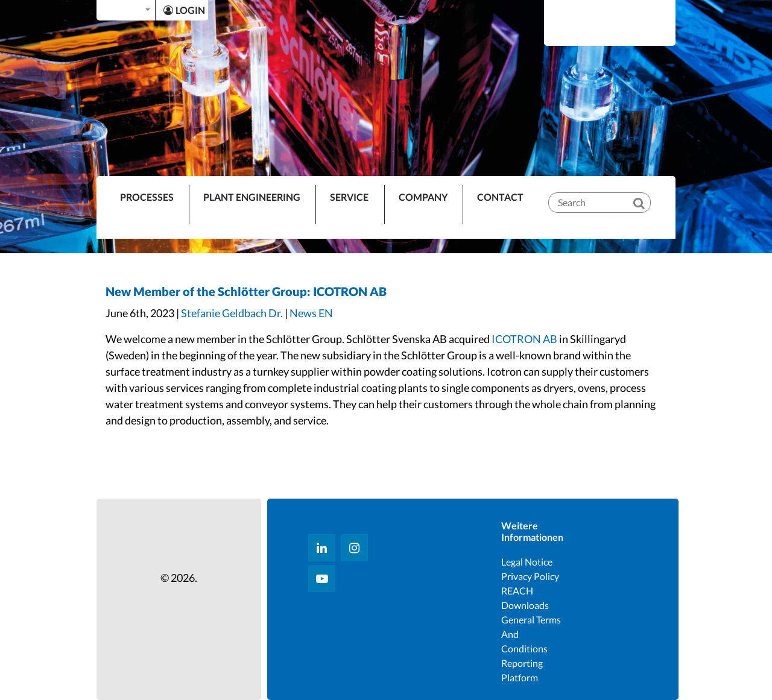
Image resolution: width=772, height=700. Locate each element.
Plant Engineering (252, 197)
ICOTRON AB (524, 339)
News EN (311, 313)
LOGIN (184, 10)
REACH (517, 591)
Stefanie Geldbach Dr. (232, 313)
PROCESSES (147, 197)
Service (349, 197)
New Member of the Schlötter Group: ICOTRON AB (246, 291)
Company (423, 197)
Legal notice (527, 562)
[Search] (647, 193)
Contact (500, 197)
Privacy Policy (530, 576)
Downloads (525, 605)
